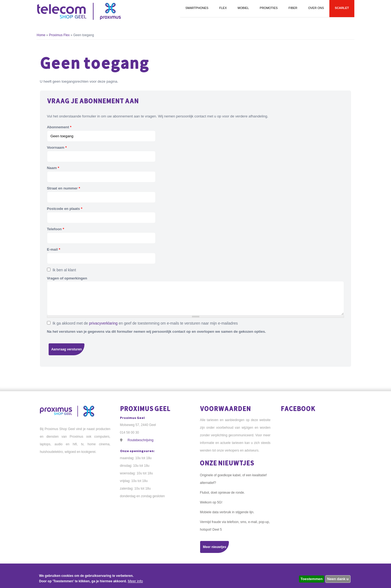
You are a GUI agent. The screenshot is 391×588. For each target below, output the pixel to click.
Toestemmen (312, 579)
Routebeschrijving (141, 440)
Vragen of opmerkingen (67, 278)
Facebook (298, 408)
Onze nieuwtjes (227, 463)
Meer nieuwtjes (215, 547)
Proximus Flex (60, 35)
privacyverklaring (103, 323)
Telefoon (56, 229)
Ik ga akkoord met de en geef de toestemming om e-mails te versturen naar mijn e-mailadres (145, 323)
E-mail (54, 249)
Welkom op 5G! (211, 502)
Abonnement (59, 127)
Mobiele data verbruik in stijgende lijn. (227, 512)
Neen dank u (338, 579)
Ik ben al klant (64, 270)
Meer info (135, 581)
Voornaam (57, 147)
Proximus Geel (145, 408)
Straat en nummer (64, 188)
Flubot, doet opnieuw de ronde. (222, 493)
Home (41, 35)
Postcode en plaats (65, 209)
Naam (53, 168)
